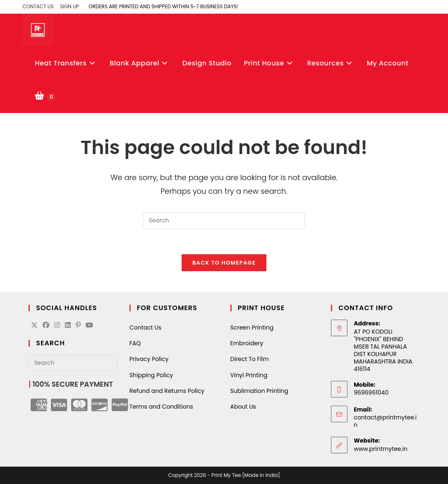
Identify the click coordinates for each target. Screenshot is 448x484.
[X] (34, 326)
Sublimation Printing (259, 391)
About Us (243, 407)
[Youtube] (89, 326)
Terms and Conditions (161, 407)
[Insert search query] (224, 221)
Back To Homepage (224, 263)
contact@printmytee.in (385, 421)
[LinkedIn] (68, 326)
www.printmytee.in (381, 449)
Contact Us (38, 7)
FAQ (135, 343)
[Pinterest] (78, 326)
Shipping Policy (151, 375)
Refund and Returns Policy (167, 391)
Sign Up (69, 7)
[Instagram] (57, 326)
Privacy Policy (149, 359)
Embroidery (247, 343)
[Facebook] (46, 326)
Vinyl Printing (249, 375)
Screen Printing (252, 327)
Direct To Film (250, 359)
